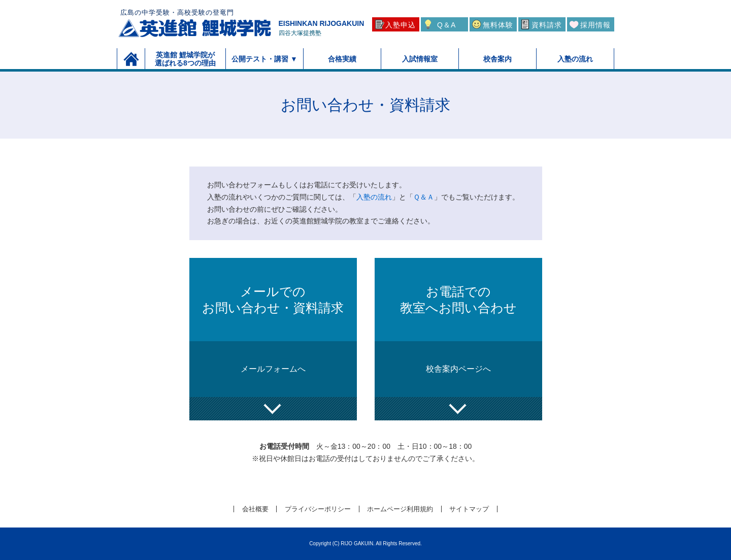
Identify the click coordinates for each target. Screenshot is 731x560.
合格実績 (342, 59)
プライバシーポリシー (318, 509)
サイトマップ (469, 509)
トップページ (131, 59)
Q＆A (446, 25)
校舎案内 (497, 59)
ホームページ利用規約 (400, 509)
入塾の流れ (575, 59)
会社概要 (255, 509)
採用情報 (595, 25)
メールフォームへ (273, 369)
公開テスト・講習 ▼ (264, 59)
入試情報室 (420, 59)
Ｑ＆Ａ (424, 197)
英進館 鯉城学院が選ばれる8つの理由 (185, 59)
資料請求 (547, 25)
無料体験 (498, 25)
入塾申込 (401, 25)
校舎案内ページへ (458, 369)
